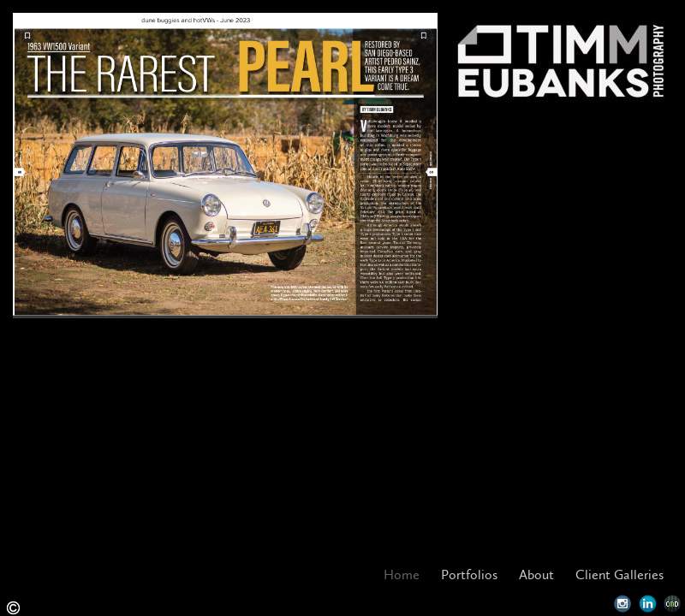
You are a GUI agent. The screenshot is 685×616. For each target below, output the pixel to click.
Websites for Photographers (673, 604)
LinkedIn (648, 604)
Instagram (623, 604)
